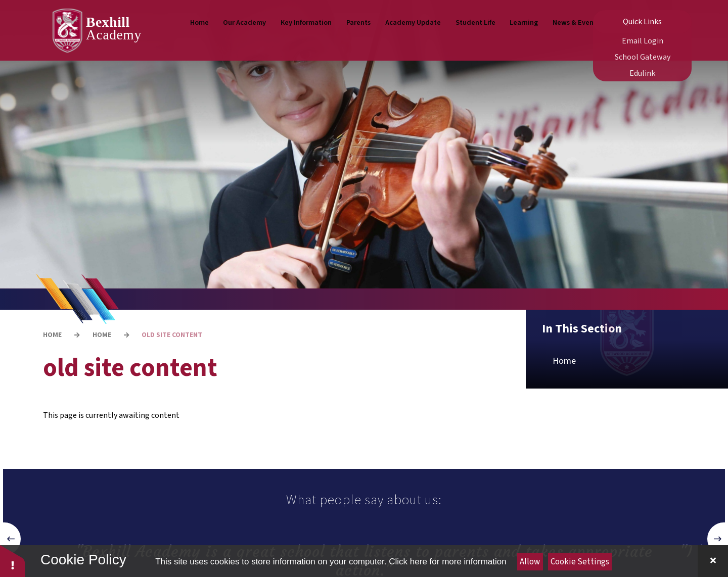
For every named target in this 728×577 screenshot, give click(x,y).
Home (52, 335)
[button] (11, 539)
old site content (172, 335)
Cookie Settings (580, 562)
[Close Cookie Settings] (713, 561)
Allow (530, 562)
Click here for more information (447, 562)
